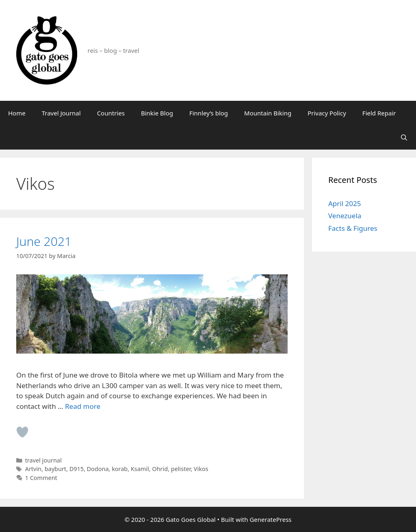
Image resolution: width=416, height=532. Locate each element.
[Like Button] (22, 432)
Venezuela (345, 216)
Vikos (201, 469)
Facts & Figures (353, 228)
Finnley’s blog (209, 113)
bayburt (55, 469)
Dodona (98, 469)
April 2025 (344, 203)
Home (17, 113)
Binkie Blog (157, 113)
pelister (181, 469)
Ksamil (140, 469)
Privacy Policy (327, 113)
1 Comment (41, 478)
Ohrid (160, 469)
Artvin (33, 469)
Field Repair (379, 113)
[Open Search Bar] (404, 137)
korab (120, 469)
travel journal (43, 460)
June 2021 (44, 241)
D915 (77, 469)
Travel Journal (61, 113)
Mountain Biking (268, 113)
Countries (111, 113)
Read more (83, 406)
